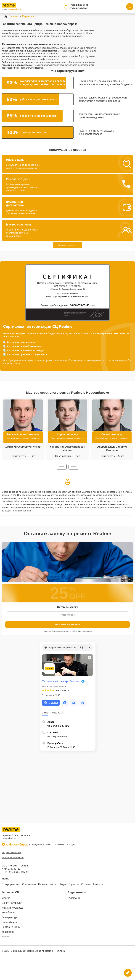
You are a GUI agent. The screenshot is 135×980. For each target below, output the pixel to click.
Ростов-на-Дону (11, 927)
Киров (5, 937)
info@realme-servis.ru (13, 858)
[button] (61, 467)
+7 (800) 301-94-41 (79, 8)
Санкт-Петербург (12, 903)
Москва (6, 898)
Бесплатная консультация (67, 624)
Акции (63, 884)
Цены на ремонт (48, 884)
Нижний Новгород (12, 908)
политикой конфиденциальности (79, 631)
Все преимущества (67, 245)
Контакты (98, 884)
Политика (60, 951)
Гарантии (74, 884)
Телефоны (74, 898)
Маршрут (51, 703)
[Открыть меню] (130, 7)
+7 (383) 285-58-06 (79, 5)
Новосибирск (9, 922)
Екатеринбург (10, 917)
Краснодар (8, 932)
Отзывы (86, 884)
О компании (29, 884)
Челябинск (8, 912)
